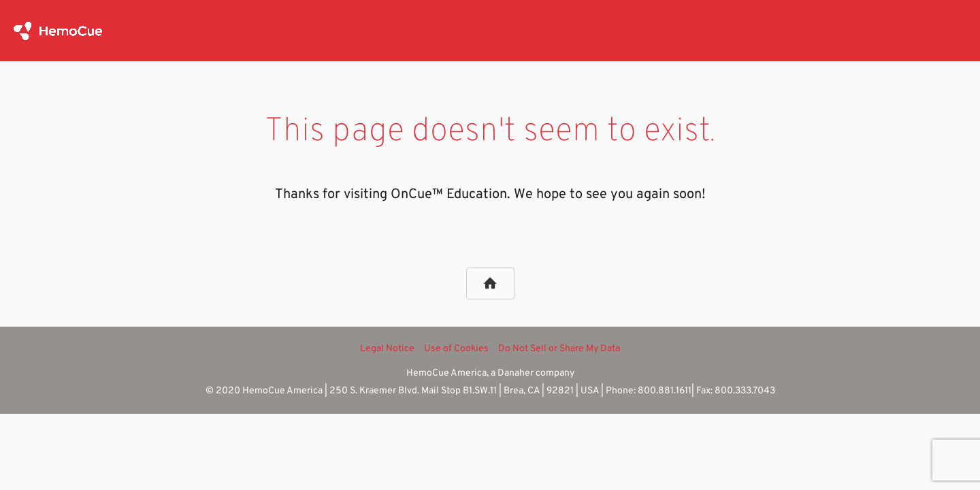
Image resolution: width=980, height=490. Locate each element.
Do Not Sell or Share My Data (559, 349)
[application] (724, 31)
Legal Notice (387, 349)
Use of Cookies (456, 349)
